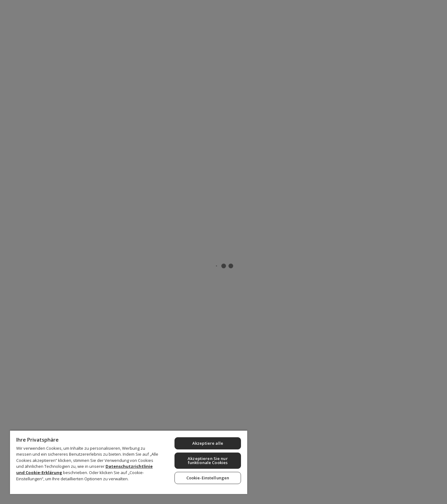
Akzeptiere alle (208, 443)
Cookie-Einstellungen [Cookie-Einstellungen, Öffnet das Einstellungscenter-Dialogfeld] (208, 478)
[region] (129, 462)
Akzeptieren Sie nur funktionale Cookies (208, 460)
